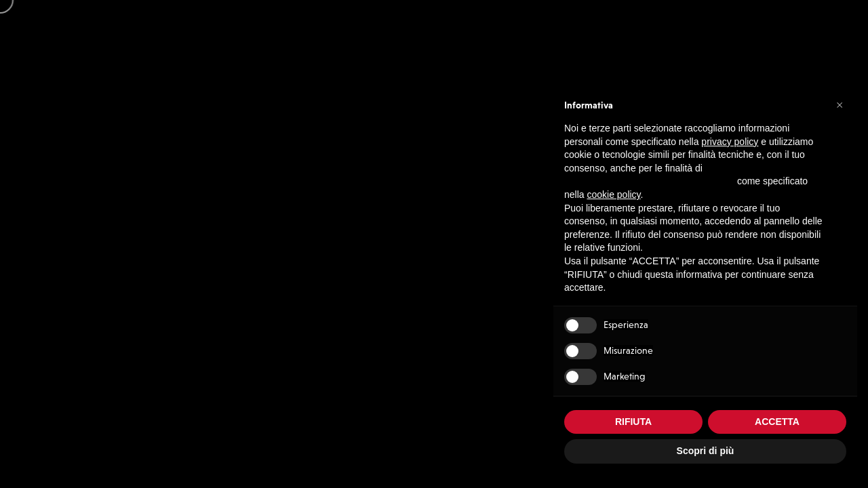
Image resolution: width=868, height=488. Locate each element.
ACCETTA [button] (777, 422)
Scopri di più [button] (706, 451)
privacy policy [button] (730, 142)
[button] (840, 104)
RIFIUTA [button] (633, 422)
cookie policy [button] (613, 195)
